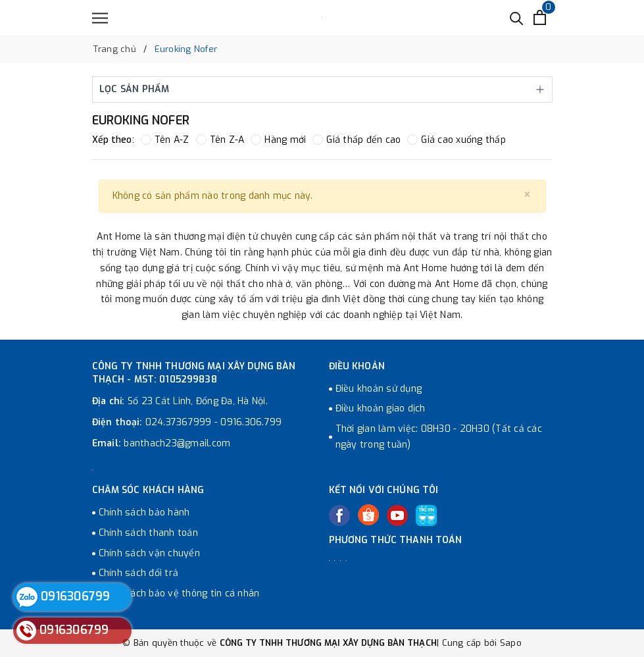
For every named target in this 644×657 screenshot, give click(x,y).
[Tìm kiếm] (517, 17)
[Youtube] (397, 515)
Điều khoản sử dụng (379, 389)
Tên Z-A (220, 140)
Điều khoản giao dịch (381, 408)
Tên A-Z (165, 140)
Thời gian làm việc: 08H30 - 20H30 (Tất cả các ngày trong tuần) (439, 437)
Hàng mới (278, 140)
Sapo (511, 643)
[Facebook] (339, 515)
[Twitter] (368, 515)
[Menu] (100, 18)
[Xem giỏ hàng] (540, 17)
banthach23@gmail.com (177, 443)
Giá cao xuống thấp (457, 140)
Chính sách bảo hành (144, 512)
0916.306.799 (251, 422)
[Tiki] (426, 515)
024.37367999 (179, 422)
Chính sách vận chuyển (149, 553)
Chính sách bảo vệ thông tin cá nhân (179, 593)
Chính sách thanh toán (148, 533)
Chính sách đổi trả (139, 573)
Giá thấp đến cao (357, 140)
